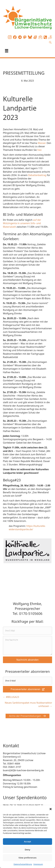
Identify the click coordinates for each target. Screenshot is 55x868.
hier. (40, 150)
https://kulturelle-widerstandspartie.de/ (27, 528)
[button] (51, 809)
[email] (27, 631)
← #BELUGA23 (11, 697)
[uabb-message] (27, 645)
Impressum (38, 864)
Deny (27, 850)
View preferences (27, 858)
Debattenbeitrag (38, 175)
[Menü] (7, 51)
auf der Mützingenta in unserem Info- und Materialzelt (22, 223)
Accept (27, 841)
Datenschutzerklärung (23, 864)
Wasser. (42, 143)
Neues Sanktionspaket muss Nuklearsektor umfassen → (28, 704)
